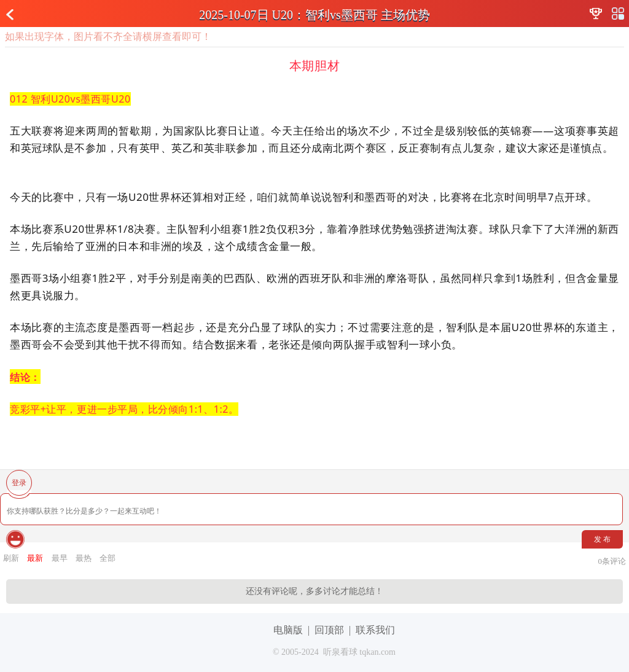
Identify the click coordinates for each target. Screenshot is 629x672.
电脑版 (288, 630)
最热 (84, 558)
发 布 (602, 539)
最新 (35, 558)
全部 (107, 558)
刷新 (11, 558)
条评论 (612, 561)
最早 (60, 558)
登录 (19, 483)
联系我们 (375, 630)
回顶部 (329, 630)
